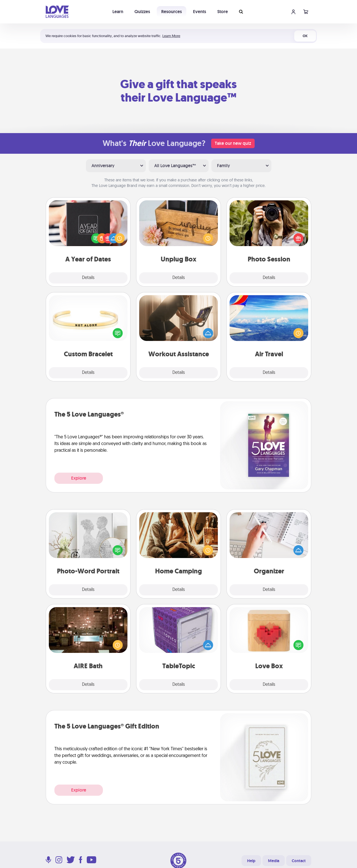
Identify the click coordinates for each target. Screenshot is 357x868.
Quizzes (142, 12)
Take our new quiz (233, 143)
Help (251, 861)
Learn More (171, 36)
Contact (299, 861)
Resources (172, 12)
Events (200, 12)
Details (88, 278)
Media (274, 861)
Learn (118, 12)
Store (223, 12)
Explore (79, 478)
